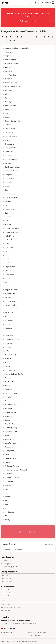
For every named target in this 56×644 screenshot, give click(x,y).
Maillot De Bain (9, 294)
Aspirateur (8, 71)
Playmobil (7, 378)
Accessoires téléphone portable (16, 48)
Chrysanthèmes (10, 159)
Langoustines (9, 267)
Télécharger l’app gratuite (9, 567)
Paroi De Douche (10, 355)
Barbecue (7, 79)
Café (6, 113)
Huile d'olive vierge (11, 240)
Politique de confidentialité (37, 633)
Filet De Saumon (10, 198)
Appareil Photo (9, 60)
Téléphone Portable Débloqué (15, 470)
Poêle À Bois (8, 382)
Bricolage (7, 102)
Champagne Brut (10, 148)
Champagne (8, 144)
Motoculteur (8, 332)
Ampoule (7, 56)
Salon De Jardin (10, 424)
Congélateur (8, 175)
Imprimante (8, 247)
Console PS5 (8, 178)
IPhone (6, 255)
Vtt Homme (8, 512)
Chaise (6, 140)
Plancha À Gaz (9, 370)
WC (5, 516)
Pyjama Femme (9, 412)
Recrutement (5, 611)
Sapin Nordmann (10, 432)
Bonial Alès (6, 549)
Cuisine (7, 190)
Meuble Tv (8, 313)
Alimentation (9, 52)
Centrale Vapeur (10, 136)
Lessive (6, 278)
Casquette (8, 132)
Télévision (7, 474)
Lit (5, 282)
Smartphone (8, 451)
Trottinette (8, 481)
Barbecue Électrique (11, 86)
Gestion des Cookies (35, 636)
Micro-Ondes (9, 317)
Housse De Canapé (11, 228)
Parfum (6, 351)
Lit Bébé (7, 286)
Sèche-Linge (9, 439)
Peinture (7, 359)
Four (5, 205)
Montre (6, 324)
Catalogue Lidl (6, 575)
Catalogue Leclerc (7, 578)
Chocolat (7, 155)
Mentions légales (6, 633)
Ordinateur (8, 336)
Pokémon (7, 389)
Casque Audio (9, 129)
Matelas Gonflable (11, 301)
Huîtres (6, 244)
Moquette (7, 328)
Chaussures (8, 152)
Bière (6, 94)
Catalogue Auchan (7, 590)
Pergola (6, 363)
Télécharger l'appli (28, 21)
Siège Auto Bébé (10, 447)
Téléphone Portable (11, 466)
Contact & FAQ (6, 605)
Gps (5, 213)
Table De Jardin (9, 458)
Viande (6, 497)
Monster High (9, 320)
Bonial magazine (6, 564)
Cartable (7, 125)
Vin (5, 501)
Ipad (5, 251)
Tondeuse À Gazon (11, 478)
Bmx (5, 98)
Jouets (6, 263)
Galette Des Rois (10, 209)
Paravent (7, 347)
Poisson (7, 386)
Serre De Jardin (9, 443)
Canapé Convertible (11, 121)
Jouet (6, 259)
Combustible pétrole (11, 167)
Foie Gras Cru (9, 201)
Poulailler (7, 397)
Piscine (6, 366)
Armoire (7, 67)
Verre (6, 493)
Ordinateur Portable (11, 340)
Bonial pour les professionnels (11, 608)
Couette (7, 186)
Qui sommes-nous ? (8, 561)
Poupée (7, 401)
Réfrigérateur (9, 416)
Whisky (6, 520)
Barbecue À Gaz (10, 83)
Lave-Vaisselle (9, 274)
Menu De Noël (9, 305)
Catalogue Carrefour (8, 581)
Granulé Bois (8, 217)
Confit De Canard (10, 171)
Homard (7, 224)
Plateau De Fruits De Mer (13, 374)
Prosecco (7, 409)
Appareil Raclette (10, 63)
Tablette (7, 462)
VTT (5, 508)
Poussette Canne (10, 405)
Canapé (7, 117)
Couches (7, 182)
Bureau (6, 109)
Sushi (6, 455)
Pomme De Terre (10, 393)
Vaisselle (7, 485)
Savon (6, 435)
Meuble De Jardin (10, 309)
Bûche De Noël (9, 106)
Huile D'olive (8, 236)
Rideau (6, 420)
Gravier (6, 221)
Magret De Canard (11, 290)
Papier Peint (8, 343)
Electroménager (10, 194)
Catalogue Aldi (6, 596)
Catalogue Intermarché (9, 593)
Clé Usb (7, 163)
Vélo (5, 489)
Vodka (6, 504)
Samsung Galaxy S (11, 428)
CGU (2, 636)
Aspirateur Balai (10, 75)
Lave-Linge (8, 270)
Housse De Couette (11, 232)
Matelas (7, 297)
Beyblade (7, 90)
